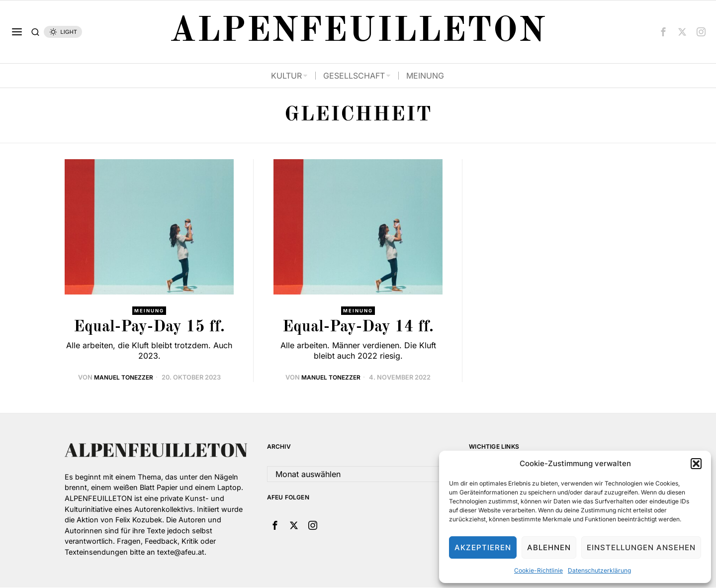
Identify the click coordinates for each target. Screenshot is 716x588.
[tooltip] (663, 32)
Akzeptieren (483, 547)
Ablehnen (549, 547)
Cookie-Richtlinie (538, 570)
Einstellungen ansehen (641, 547)
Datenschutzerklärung (599, 570)
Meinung (149, 311)
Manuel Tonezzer (123, 378)
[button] (696, 464)
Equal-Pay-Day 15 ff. (149, 328)
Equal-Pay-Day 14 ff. (358, 328)
